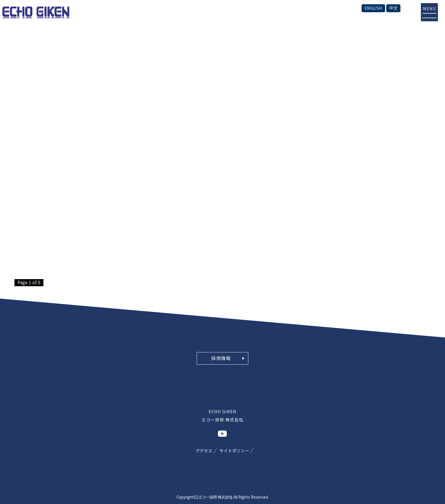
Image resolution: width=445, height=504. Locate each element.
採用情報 (221, 358)
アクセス (204, 450)
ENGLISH (373, 8)
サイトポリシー (234, 450)
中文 (393, 8)
